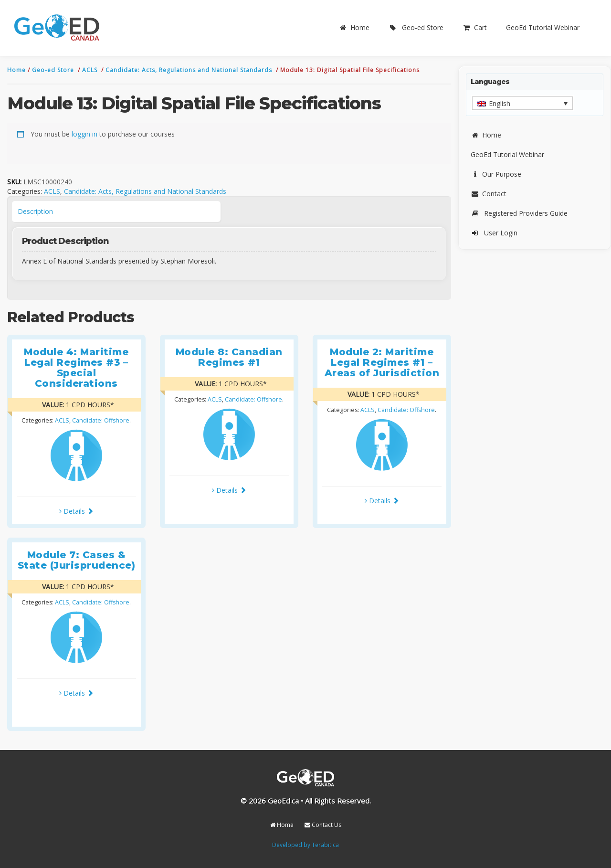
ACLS (91, 70)
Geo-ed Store (416, 27)
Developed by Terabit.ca (305, 845)
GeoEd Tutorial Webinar (543, 27)
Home (354, 27)
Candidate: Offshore (101, 420)
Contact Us (323, 825)
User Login (494, 233)
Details (76, 511)
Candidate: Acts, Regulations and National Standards (190, 70)
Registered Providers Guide (519, 213)
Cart (475, 27)
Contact (489, 194)
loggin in (84, 134)
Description (35, 211)
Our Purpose (496, 174)
